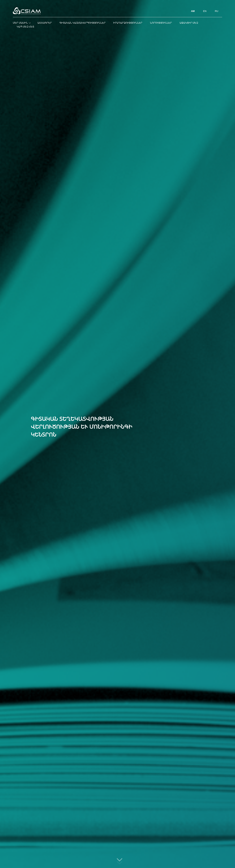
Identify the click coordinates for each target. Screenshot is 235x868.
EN (205, 11)
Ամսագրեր (45, 23)
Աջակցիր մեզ (189, 23)
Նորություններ (161, 23)
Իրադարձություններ (128, 23)
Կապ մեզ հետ (25, 27)
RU (217, 11)
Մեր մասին (21, 23)
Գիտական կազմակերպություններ (83, 23)
